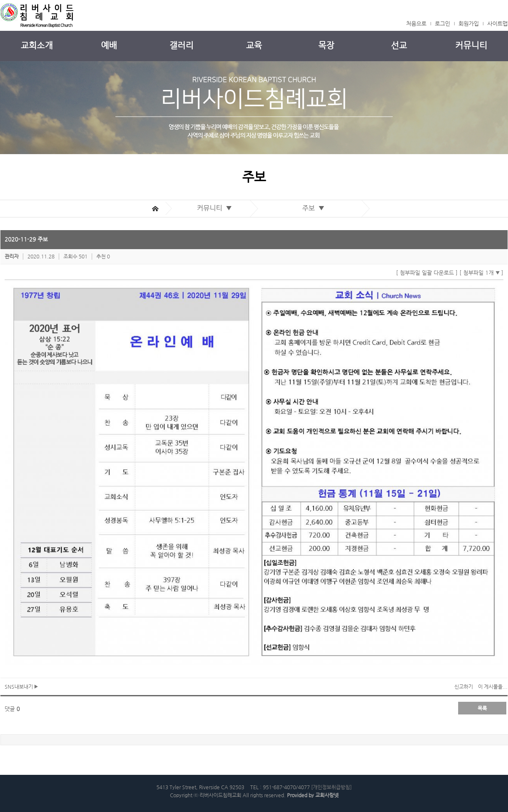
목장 (326, 45)
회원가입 (469, 23)
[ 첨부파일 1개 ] (481, 273)
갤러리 (182, 45)
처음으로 (416, 23)
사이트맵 (497, 23)
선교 (399, 45)
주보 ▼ (315, 208)
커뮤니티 (471, 45)
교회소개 (37, 45)
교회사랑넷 (327, 795)
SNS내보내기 (21, 687)
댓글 (12, 709)
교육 (254, 45)
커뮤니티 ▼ (216, 208)
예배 (109, 45)
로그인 (442, 23)
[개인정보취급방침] (331, 787)
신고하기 (464, 687)
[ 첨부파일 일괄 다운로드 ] (427, 273)
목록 (482, 708)
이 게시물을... (493, 687)
